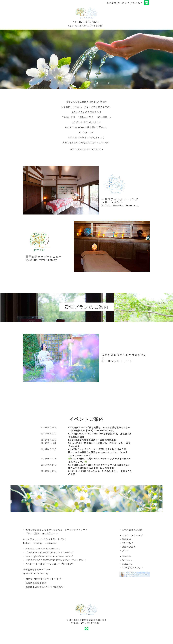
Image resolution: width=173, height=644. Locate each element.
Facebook (127, 560)
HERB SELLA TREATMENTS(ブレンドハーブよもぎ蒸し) (56, 560)
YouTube (127, 556)
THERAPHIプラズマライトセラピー (44, 579)
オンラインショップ (132, 535)
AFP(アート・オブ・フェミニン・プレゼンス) (50, 564)
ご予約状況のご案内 (132, 530)
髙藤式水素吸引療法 (36, 583)
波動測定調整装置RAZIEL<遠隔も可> (45, 587)
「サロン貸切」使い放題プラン (42, 533)
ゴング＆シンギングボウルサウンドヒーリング (50, 552)
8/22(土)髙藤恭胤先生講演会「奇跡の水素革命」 (93, 440)
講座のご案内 (129, 547)
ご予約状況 (124, 3)
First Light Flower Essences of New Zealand (49, 556)
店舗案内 (112, 3)
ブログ (125, 551)
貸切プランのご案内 (86, 307)
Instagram (127, 564)
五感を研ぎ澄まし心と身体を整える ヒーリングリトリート (57, 530)
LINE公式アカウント (133, 568)
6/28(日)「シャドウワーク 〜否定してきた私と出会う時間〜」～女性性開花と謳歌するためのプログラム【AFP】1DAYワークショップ (98, 452)
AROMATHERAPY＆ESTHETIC (43, 549)
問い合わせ (137, 3)
